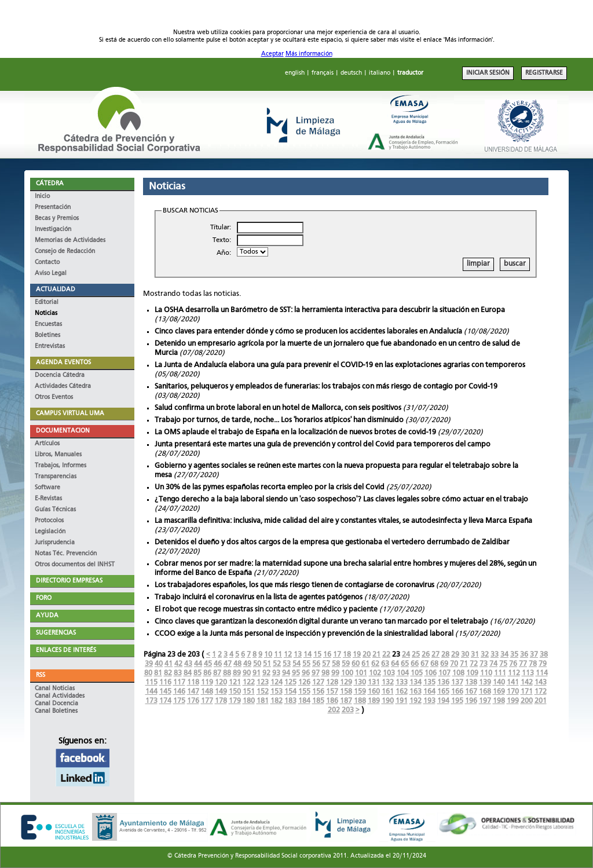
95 (296, 673)
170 (513, 692)
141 (513, 682)
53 (287, 664)
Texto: (222, 240)
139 (485, 682)
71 (464, 664)
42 (178, 664)
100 (347, 673)
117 (179, 682)
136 (443, 682)
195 (457, 701)
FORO (44, 598)
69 (444, 664)
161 (388, 692)
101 (361, 673)
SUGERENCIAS (56, 633)
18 (347, 655)
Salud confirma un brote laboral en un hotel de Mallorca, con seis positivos (278, 408)
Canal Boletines (56, 711)
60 (356, 664)
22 (386, 655)
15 (317, 655)
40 (159, 664)
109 (472, 673)
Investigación (53, 230)
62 (375, 664)
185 (318, 701)
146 (179, 692)
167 (471, 692)
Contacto (47, 263)
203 (348, 710)
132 (388, 682)
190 (388, 701)
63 (385, 664)
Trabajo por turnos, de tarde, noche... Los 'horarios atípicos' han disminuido (279, 420)
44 (198, 664)
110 (486, 673)
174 (165, 701)
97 (316, 673)
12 (288, 655)
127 (318, 682)
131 (374, 682)
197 (485, 701)
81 (158, 673)
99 (335, 673)
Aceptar (272, 54)
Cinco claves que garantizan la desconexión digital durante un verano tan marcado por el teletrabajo (321, 622)
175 (179, 701)
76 (513, 664)
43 (188, 664)
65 (405, 664)
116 (165, 682)
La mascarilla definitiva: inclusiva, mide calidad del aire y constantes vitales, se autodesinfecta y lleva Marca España (343, 521)
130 (360, 682)
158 (346, 692)
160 (374, 692)
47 (228, 664)
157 (332, 692)
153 (277, 692)
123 (263, 682)
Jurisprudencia (55, 543)
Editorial (47, 303)
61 (365, 664)
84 (188, 673)
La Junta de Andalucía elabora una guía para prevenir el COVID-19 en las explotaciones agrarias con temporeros (340, 365)
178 (221, 701)
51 (267, 664)
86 (207, 673)
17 (337, 655)
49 (247, 664)
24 (406, 655)
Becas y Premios (57, 219)
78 (533, 664)
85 (197, 673)
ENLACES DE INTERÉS (66, 651)
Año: (224, 253)
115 (151, 682)
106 (431, 673)
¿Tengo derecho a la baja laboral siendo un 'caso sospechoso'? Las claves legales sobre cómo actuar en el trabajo (341, 499)
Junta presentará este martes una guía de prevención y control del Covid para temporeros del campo (323, 444)
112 (514, 673)
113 (528, 673)
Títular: (221, 228)
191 (402, 701)
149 (221, 692)
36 (524, 655)
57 (326, 664)
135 (429, 682)
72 (474, 664)
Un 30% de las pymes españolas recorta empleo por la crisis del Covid (270, 487)
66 (415, 664)
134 (416, 682)
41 (169, 664)
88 (227, 673)
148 (207, 692)
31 (475, 655)
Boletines (47, 336)
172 (541, 692)
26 (426, 655)
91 (257, 673)
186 (332, 701)
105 (417, 673)
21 (376, 655)
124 (277, 682)
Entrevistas (50, 347)
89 (237, 673)
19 (357, 655)
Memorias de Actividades (70, 241)
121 (235, 682)
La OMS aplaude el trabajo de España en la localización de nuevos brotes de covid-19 (295, 432)
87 (217, 673)
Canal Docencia (56, 704)
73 (484, 664)
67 (424, 664)
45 (208, 664)
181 (263, 701)
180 (249, 701)
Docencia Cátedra (60, 376)
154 (290, 692)
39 (149, 664)
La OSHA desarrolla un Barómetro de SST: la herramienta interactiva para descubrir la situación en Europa (330, 310)
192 (416, 701)
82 (168, 673)
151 (249, 692)
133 (402, 682)
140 (499, 682)
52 (277, 664)
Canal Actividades (60, 696)
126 (304, 682)
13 (298, 655)
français (323, 73)
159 (360, 692)
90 (247, 673)
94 (286, 673)
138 (471, 682)
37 (534, 655)
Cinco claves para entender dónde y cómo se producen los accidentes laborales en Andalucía (308, 332)
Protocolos (49, 521)
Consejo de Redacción (65, 252)
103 (389, 673)
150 (235, 692)
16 (327, 655)
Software (47, 488)
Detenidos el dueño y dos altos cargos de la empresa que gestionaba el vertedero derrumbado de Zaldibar (332, 542)
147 (193, 692)
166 (457, 692)
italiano (380, 73)
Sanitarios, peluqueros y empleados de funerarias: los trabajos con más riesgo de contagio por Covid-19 (326, 387)
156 (318, 692)
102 (375, 673)
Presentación (53, 208)
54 (296, 664)
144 (151, 692)
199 (513, 701)
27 (435, 655)
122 (249, 682)
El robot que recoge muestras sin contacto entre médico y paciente (266, 609)
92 (266, 673)
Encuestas (48, 325)
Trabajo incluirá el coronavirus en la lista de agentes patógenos (259, 597)
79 (543, 664)
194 (443, 701)
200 (527, 701)
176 (193, 701)
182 (277, 701)
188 (360, 701)
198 (499, 701)
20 (367, 655)
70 (454, 664)
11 (278, 655)
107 (444, 673)
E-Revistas (48, 499)
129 (346, 682)
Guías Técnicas (55, 510)
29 (455, 655)
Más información (309, 54)
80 (148, 673)
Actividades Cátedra (63, 387)
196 (471, 701)
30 (465, 655)
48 (237, 664)
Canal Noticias (55, 689)
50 (257, 664)
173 (151, 701)
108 (458, 673)
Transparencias (56, 477)
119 (207, 682)
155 (304, 692)
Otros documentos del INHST (75, 565)
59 (346, 664)
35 (514, 655)
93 (276, 673)
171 (527, 692)
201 (541, 701)
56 (316, 664)
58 (336, 664)
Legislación (50, 532)
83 (178, 673)
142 (527, 682)
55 (306, 664)
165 (443, 692)
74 (493, 664)
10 (268, 655)
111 (500, 673)
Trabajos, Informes (61, 466)
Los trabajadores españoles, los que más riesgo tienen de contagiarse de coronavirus (294, 585)
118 (193, 682)
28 (445, 655)
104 (403, 673)
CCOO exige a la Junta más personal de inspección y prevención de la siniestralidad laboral (304, 634)
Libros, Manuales (58, 455)
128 (332, 682)
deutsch (351, 73)
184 (304, 701)
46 (218, 664)
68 (434, 664)
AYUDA (47, 616)
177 (207, 701)
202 (334, 710)
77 (523, 664)
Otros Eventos (54, 398)
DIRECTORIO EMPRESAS (69, 581)
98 (325, 673)
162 (402, 692)
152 (263, 692)
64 (395, 664)
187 (346, 701)
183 (290, 701)
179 (235, 701)
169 (499, 692)
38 (544, 655)
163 (416, 692)
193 (429, 701)
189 (374, 701)
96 (306, 673)
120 (221, 682)
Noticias (46, 314)
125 (290, 682)
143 (541, 682)
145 (165, 692)
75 (503, 664)
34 (504, 655)
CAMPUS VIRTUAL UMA (70, 414)
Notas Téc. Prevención (66, 554)
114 (542, 673)
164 (429, 692)
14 (308, 655)
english (295, 73)
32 (485, 655)
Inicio (42, 197)
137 (457, 682)
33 (495, 655)
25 (416, 655)
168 (485, 692)
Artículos (47, 444)
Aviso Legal (51, 274)
